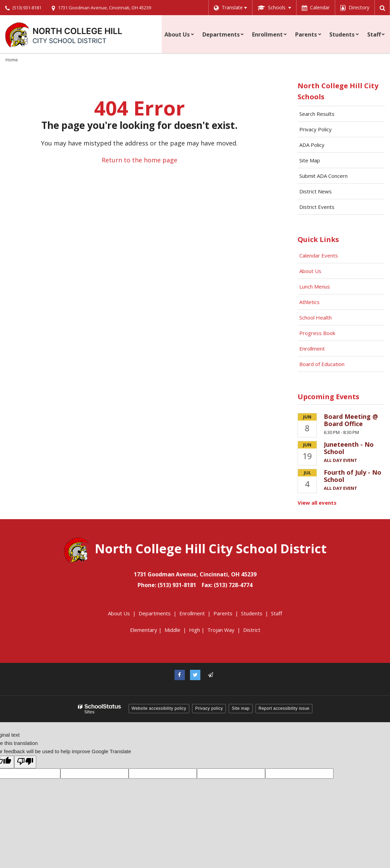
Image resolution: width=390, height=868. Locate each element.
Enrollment (312, 349)
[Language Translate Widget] (229, 8)
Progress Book (317, 333)
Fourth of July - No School (353, 476)
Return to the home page (139, 160)
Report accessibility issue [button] (284, 708)
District (252, 630)
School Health (316, 317)
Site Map (310, 160)
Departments (155, 613)
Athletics (309, 302)
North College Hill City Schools (338, 91)
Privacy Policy (316, 129)
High (194, 630)
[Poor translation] (25, 762)
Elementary (144, 630)
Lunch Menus (315, 286)
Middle (172, 630)
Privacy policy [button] (209, 708)
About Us (310, 271)
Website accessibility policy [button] (159, 708)
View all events (317, 503)
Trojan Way (221, 630)
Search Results (317, 114)
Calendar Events (319, 255)
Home (12, 60)
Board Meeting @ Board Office (351, 420)
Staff (277, 613)
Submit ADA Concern (323, 176)
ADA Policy (312, 145)
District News (316, 191)
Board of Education (323, 364)
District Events (317, 207)
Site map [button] (241, 708)
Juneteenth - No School (349, 448)
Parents (223, 613)
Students (252, 613)
